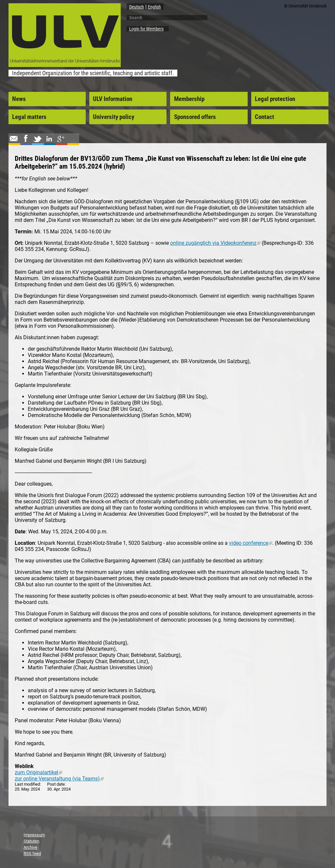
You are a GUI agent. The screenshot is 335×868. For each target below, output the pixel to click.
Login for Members (146, 29)
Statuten (31, 841)
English (154, 7)
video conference (251, 543)
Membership (189, 99)
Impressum (34, 835)
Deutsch (137, 7)
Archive (30, 847)
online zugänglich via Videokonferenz (215, 243)
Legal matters (29, 117)
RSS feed (32, 853)
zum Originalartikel (38, 772)
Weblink (24, 766)
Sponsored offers (195, 117)
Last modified (27, 784)
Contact (264, 117)
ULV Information (113, 99)
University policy (114, 117)
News (19, 99)
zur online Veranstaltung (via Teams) (59, 779)
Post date (56, 784)
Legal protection (275, 99)
